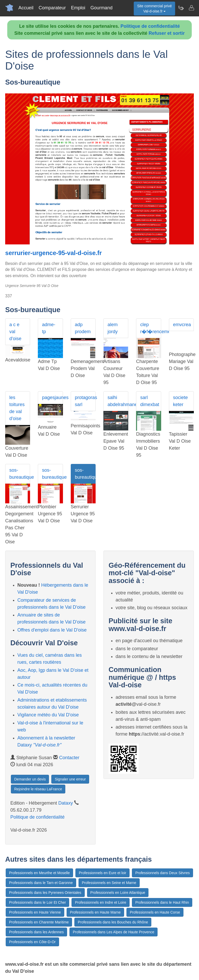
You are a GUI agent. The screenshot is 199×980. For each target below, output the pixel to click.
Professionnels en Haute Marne (95, 912)
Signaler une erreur (70, 779)
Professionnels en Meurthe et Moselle (39, 873)
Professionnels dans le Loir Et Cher (37, 902)
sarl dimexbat (150, 401)
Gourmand (101, 8)
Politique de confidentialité (150, 26)
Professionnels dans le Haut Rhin (162, 902)
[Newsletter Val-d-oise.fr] (181, 8)
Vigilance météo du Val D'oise (48, 715)
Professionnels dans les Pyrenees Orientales (45, 893)
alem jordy (113, 328)
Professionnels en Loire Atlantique (118, 893)
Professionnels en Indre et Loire (101, 902)
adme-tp (49, 328)
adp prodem (83, 328)
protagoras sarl (85, 401)
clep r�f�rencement (151, 328)
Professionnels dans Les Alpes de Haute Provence (113, 932)
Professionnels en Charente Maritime (39, 922)
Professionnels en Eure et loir (102, 873)
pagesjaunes (52, 398)
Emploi (78, 8)
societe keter (180, 401)
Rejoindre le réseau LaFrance (38, 789)
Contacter (69, 758)
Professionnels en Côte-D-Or (32, 942)
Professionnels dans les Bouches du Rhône (113, 922)
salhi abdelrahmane (118, 401)
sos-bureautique (20, 474)
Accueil (26, 8)
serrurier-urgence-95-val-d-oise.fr (54, 253)
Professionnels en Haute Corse (155, 912)
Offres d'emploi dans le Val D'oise (52, 630)
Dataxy (66, 803)
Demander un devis (30, 779)
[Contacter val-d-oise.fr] (191, 8)
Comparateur (52, 8)
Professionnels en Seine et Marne (109, 883)
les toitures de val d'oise (17, 408)
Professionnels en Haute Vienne (35, 912)
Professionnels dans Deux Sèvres (162, 873)
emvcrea (182, 325)
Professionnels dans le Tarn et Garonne (41, 883)
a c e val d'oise (15, 332)
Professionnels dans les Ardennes (36, 932)
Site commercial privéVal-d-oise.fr (154, 9)
